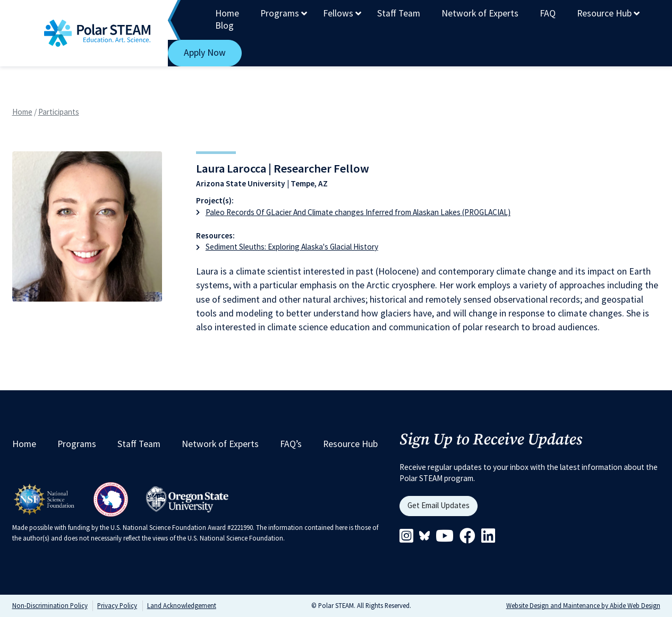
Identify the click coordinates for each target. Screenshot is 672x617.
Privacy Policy (117, 605)
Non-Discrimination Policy (50, 605)
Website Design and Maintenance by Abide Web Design (583, 605)
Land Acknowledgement (182, 605)
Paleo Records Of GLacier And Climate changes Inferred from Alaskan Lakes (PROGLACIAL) (358, 212)
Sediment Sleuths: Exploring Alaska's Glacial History (292, 247)
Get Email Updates (439, 505)
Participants (59, 112)
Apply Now (205, 53)
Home (22, 112)
